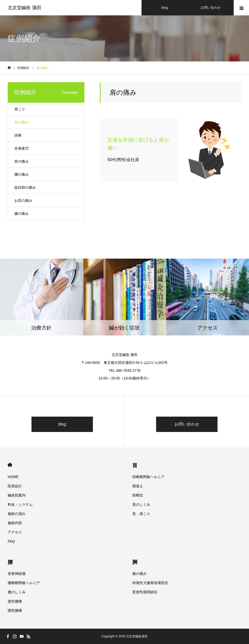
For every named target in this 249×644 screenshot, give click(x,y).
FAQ (11, 541)
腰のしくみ (17, 592)
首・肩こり (141, 514)
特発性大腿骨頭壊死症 (150, 583)
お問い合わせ (187, 424)
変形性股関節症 (145, 592)
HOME (10, 465)
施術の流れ (17, 514)
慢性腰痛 (15, 610)
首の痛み (21, 161)
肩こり (20, 109)
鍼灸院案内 (17, 495)
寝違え (138, 486)
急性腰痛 (15, 601)
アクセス (15, 532)
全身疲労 (21, 148)
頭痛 (18, 135)
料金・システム (20, 504)
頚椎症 (138, 495)
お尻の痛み (23, 200)
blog (62, 424)
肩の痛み (21, 122)
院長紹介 (15, 486)
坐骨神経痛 (17, 574)
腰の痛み (21, 174)
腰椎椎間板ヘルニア (24, 583)
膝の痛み (21, 214)
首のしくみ (141, 504)
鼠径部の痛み (25, 187)
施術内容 (15, 523)
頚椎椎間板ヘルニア (148, 477)
